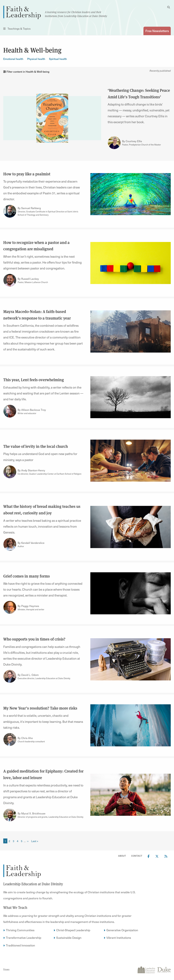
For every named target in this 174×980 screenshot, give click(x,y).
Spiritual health (58, 59)
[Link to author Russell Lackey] (10, 280)
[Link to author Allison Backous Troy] (10, 411)
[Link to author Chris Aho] (10, 739)
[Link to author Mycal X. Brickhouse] (10, 815)
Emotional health (13, 59)
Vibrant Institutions (119, 938)
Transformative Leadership (24, 938)
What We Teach (15, 908)
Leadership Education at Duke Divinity (33, 884)
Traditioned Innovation (20, 945)
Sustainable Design (69, 938)
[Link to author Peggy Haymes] (10, 607)
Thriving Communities (20, 930)
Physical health (36, 59)
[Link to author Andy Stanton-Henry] (10, 472)
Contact (137, 856)
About (122, 856)
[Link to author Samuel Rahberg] (10, 211)
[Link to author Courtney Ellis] (114, 143)
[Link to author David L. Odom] (10, 676)
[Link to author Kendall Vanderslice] (10, 544)
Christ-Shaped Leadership (73, 930)
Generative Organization (122, 930)
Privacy (6, 969)
